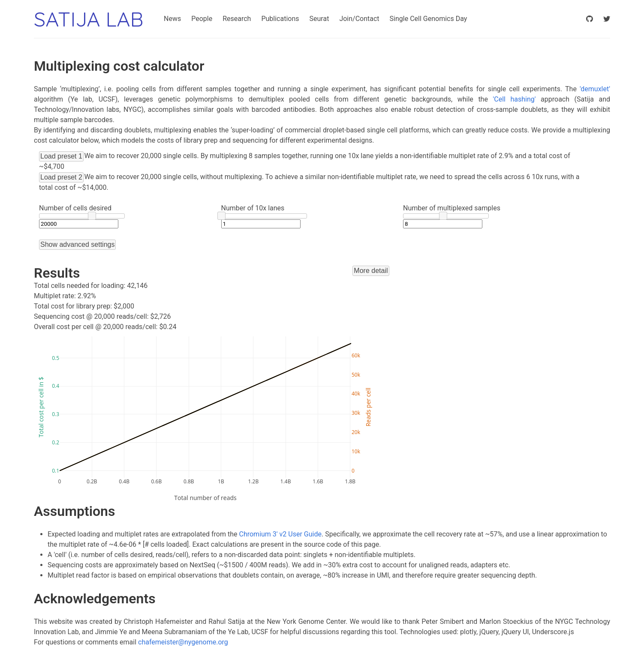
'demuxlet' (595, 89)
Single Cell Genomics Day (429, 19)
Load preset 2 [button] (61, 177)
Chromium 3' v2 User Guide (280, 534)
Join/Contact (359, 19)
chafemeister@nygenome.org (183, 642)
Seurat (319, 19)
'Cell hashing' (514, 99)
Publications (280, 19)
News (172, 19)
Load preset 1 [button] (61, 156)
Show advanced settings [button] (77, 244)
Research (237, 19)
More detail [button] (371, 271)
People (202, 19)
